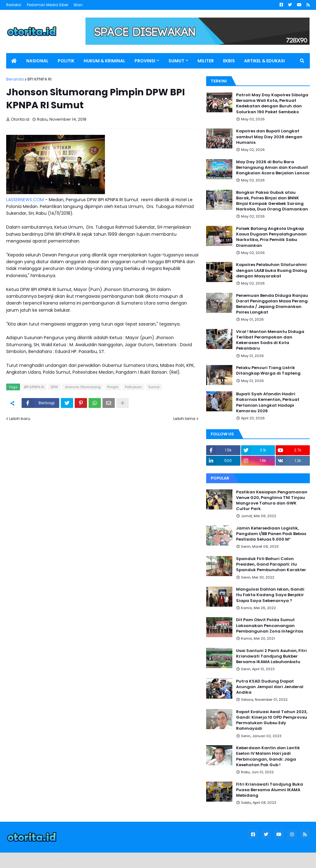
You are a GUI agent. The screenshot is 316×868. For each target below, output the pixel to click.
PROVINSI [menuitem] (145, 61)
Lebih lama (184, 419)
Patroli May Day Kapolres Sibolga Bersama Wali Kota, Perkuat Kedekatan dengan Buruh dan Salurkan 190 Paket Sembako (272, 104)
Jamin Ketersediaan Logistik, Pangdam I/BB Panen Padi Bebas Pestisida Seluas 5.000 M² (271, 534)
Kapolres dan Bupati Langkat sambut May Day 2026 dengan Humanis (269, 137)
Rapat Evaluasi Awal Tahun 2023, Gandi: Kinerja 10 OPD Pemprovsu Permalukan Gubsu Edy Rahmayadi (272, 720)
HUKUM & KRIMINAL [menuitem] (104, 61)
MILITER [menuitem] (206, 61)
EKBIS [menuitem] (229, 61)
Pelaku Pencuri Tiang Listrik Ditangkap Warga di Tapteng (268, 371)
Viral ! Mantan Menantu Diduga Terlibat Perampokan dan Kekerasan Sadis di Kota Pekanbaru (270, 340)
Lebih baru (20, 419)
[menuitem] (14, 61)
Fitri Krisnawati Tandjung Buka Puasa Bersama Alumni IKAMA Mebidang (270, 790)
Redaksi (14, 5)
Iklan (78, 5)
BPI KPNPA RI (39, 79)
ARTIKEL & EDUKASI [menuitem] (264, 61)
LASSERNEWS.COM (25, 200)
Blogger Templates (49, 860)
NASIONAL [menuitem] (37, 61)
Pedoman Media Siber (48, 5)
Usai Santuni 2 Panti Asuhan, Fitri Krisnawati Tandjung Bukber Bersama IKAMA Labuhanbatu (271, 656)
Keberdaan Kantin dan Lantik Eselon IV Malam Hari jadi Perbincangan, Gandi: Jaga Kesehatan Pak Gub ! (268, 756)
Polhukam (133, 387)
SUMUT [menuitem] (176, 61)
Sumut (154, 387)
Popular (220, 478)
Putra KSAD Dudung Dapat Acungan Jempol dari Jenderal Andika (270, 687)
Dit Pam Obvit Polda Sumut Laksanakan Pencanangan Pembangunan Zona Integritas (270, 625)
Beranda (15, 79)
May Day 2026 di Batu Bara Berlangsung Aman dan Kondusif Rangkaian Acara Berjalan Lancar (273, 168)
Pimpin (113, 387)
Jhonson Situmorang (83, 387)
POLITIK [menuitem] (66, 61)
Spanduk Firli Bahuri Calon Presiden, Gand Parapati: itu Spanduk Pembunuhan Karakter (271, 564)
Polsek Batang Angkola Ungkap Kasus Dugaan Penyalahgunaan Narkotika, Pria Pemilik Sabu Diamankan (271, 237)
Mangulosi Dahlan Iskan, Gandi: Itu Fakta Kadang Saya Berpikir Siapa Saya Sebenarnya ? (270, 595)
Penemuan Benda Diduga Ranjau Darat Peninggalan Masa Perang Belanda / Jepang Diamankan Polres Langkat (272, 304)
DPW (54, 387)
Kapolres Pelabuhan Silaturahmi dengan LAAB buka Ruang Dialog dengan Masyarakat (272, 270)
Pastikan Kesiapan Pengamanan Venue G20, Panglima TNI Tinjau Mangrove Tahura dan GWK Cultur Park (272, 501)
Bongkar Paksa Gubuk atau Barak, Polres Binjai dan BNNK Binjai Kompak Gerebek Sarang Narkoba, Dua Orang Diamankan (272, 201)
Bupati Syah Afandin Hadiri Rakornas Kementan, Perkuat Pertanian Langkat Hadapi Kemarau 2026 (268, 403)
